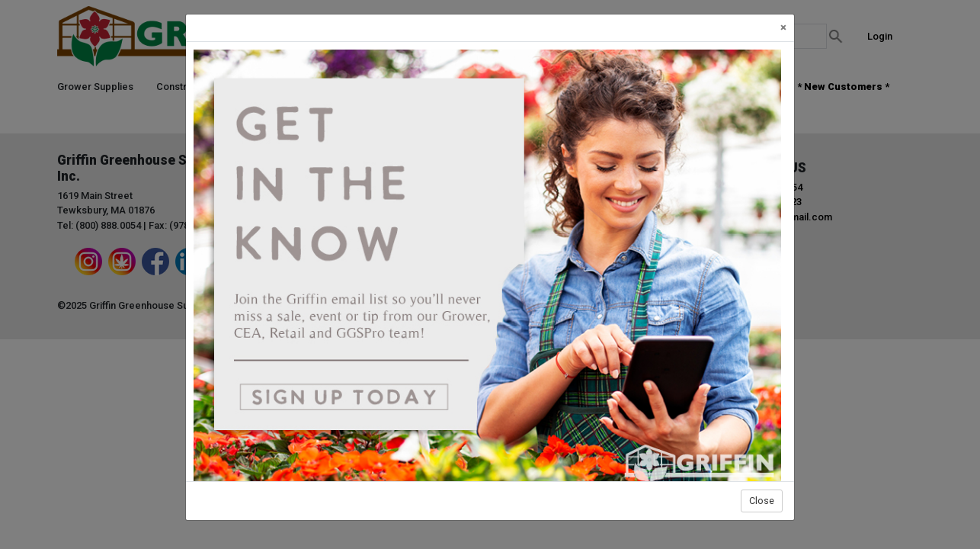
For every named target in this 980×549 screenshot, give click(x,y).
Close (762, 501)
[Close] (783, 28)
